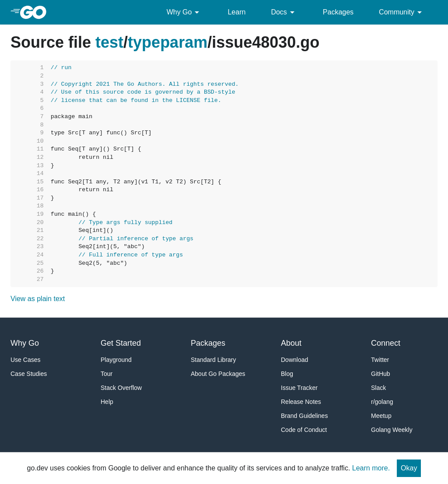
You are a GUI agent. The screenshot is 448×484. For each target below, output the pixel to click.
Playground (116, 360)
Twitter (380, 360)
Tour (107, 374)
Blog (287, 374)
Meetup (381, 416)
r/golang (382, 402)
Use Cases (25, 360)
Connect (386, 343)
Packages (338, 12)
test (109, 42)
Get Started (121, 343)
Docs (284, 12)
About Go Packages (218, 374)
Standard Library (213, 360)
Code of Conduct (304, 430)
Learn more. (371, 468)
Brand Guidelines (304, 416)
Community (402, 12)
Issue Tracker (299, 388)
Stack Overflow (121, 388)
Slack (378, 388)
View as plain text (38, 299)
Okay (409, 468)
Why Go (185, 12)
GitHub (381, 374)
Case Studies (29, 374)
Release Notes (301, 402)
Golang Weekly (392, 430)
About (291, 343)
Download (294, 360)
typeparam (168, 42)
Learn (236, 12)
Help (107, 402)
